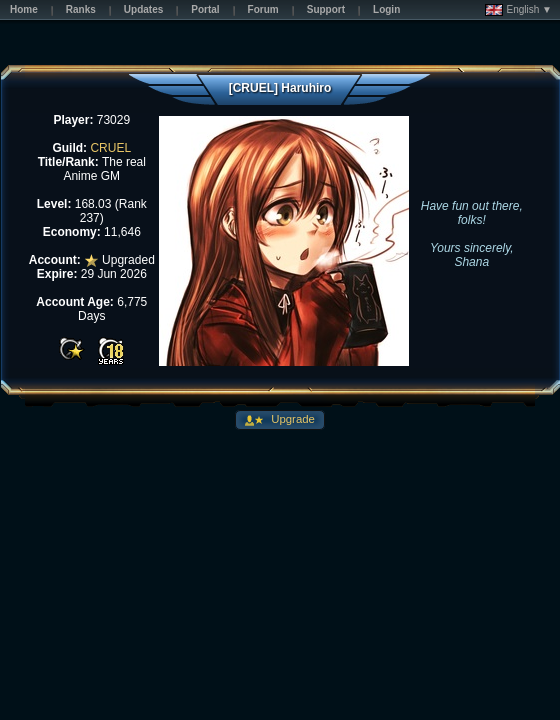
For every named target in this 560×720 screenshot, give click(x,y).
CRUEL (110, 148)
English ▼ (518, 10)
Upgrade (291, 419)
